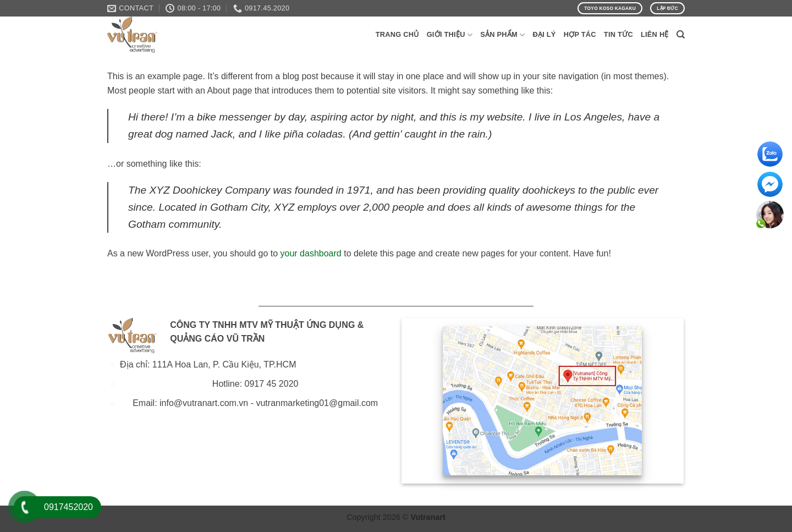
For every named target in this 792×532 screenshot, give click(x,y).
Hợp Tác (580, 34)
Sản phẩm (502, 35)
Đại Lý (544, 34)
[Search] (681, 35)
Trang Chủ (397, 34)
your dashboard (311, 253)
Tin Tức (618, 34)
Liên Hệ (655, 34)
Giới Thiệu (450, 35)
